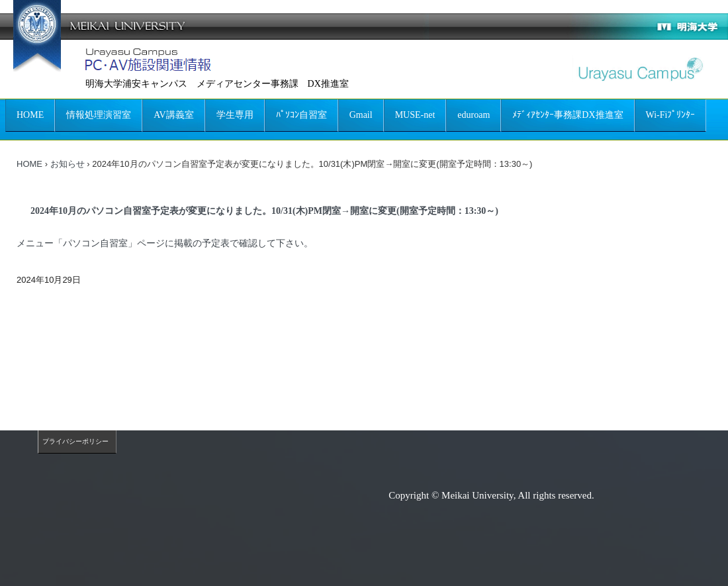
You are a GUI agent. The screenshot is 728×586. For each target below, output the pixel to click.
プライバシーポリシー (75, 441)
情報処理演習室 (99, 115)
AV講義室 (173, 115)
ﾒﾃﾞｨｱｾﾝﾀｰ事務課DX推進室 (568, 115)
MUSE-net (415, 115)
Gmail (361, 115)
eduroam (474, 115)
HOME (30, 115)
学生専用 (235, 115)
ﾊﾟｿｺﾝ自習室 (301, 115)
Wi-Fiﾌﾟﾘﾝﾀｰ (671, 115)
